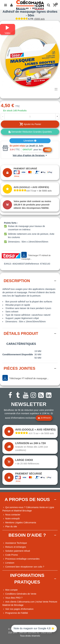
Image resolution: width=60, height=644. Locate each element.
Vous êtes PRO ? (14, 598)
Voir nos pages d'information (18, 609)
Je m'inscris (44, 418)
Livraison (30, 141)
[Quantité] (30, 116)
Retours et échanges (14, 547)
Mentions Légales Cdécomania (19, 523)
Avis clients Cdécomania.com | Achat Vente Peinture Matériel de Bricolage (30, 603)
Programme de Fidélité (15, 613)
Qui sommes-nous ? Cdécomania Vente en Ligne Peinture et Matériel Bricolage (28, 509)
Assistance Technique (15, 543)
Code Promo (10, 555)
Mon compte (10, 590)
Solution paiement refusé (16, 551)
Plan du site (10, 527)
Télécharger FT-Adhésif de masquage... (36, 256)
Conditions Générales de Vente (19, 594)
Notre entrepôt (11, 519)
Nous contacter (11, 515)
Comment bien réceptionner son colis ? (23, 567)
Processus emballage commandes (21, 559)
